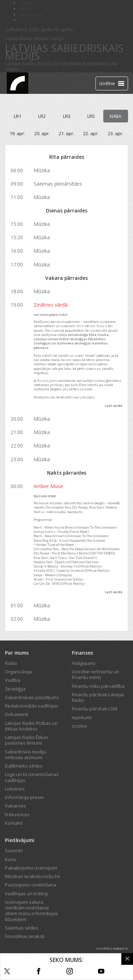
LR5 (65, 64)
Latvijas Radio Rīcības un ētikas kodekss (31, 726)
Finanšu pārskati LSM (94, 709)
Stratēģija (15, 689)
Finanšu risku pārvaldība (98, 686)
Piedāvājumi (20, 840)
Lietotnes (15, 789)
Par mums (17, 653)
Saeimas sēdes (22, 928)
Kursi (10, 859)
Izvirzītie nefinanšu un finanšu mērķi (96, 674)
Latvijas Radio (20, 64)
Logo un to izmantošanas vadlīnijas (32, 777)
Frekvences (17, 814)
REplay (26, 8)
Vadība (13, 680)
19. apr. (17, 133)
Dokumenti (17, 714)
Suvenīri (14, 850)
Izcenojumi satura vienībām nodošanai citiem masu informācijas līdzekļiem (31, 911)
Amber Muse (48, 486)
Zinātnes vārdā (51, 305)
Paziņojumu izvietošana (31, 885)
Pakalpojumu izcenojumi (31, 868)
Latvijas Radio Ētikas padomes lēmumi (27, 740)
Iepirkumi (82, 717)
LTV (23, 20)
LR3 (56, 64)
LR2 (48, 64)
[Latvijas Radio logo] (18, 83)
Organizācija (18, 672)
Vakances (16, 806)
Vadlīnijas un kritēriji (27, 894)
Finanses (82, 653)
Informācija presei (24, 797)
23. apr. (116, 133)
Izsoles (79, 726)
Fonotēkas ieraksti (25, 936)
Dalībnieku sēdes (24, 766)
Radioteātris (96, 64)
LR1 (39, 64)
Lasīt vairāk (114, 406)
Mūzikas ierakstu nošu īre (33, 876)
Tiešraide (46, 83)
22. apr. (91, 133)
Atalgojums (84, 663)
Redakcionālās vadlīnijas (32, 706)
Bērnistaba (31, 14)
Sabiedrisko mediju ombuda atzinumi (26, 754)
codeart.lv (120, 948)
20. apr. (42, 133)
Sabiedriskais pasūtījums (32, 697)
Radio (11, 663)
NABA (76, 64)
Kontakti (14, 823)
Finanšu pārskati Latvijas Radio (98, 697)
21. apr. (66, 133)
